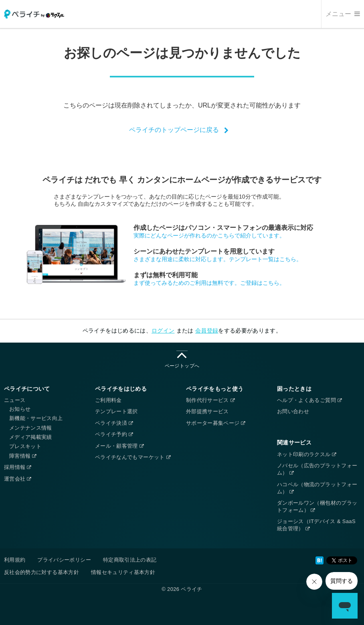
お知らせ (20, 409)
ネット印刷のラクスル (307, 454)
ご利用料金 (108, 400)
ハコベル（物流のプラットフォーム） (317, 488)
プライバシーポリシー (64, 560)
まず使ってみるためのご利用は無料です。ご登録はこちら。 (209, 283)
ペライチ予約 (114, 434)
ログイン (163, 331)
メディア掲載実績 (31, 437)
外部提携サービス (207, 411)
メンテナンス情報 (31, 428)
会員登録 (207, 331)
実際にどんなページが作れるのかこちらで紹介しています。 (209, 235)
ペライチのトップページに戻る (174, 130)
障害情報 (23, 456)
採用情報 (18, 467)
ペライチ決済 (114, 423)
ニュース (15, 400)
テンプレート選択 (116, 411)
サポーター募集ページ (216, 423)
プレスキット (25, 446)
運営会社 (18, 479)
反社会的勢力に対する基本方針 (41, 572)
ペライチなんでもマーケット (133, 457)
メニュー (343, 14)
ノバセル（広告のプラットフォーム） (317, 469)
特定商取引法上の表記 (130, 560)
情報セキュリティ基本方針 (123, 572)
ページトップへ (182, 360)
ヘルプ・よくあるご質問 (309, 400)
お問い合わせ (293, 411)
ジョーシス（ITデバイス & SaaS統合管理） (316, 525)
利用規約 (15, 560)
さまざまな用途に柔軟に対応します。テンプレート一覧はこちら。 (218, 259)
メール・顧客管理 (119, 446)
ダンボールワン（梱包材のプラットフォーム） (317, 506)
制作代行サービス (210, 400)
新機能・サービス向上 (36, 418)
